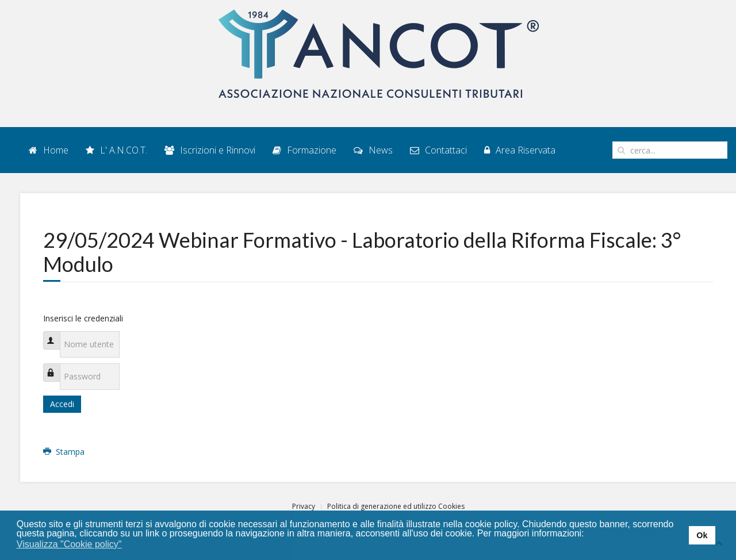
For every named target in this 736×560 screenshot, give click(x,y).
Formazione (304, 150)
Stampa (64, 452)
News (373, 150)
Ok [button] (702, 535)
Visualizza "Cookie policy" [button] (69, 544)
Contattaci (438, 150)
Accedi (62, 404)
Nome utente (57, 334)
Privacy (304, 506)
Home (49, 150)
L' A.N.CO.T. (116, 150)
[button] (129, 545)
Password (57, 367)
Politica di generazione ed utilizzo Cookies (396, 506)
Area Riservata (520, 150)
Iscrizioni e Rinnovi (210, 150)
